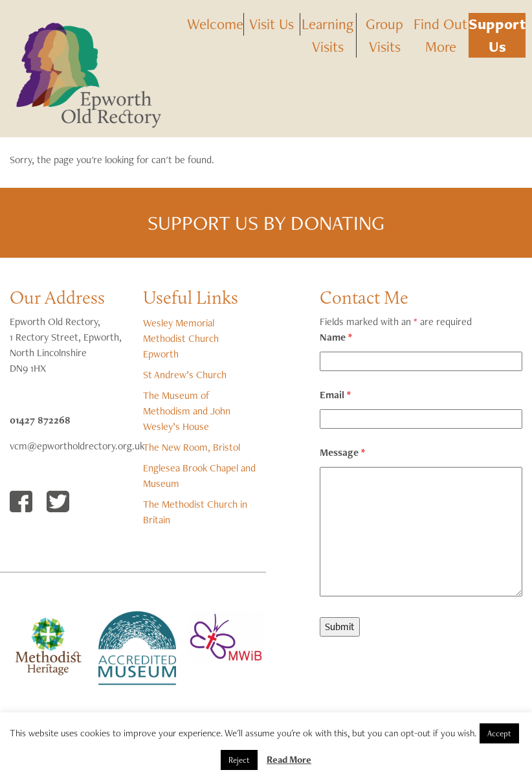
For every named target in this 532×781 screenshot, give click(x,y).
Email (335, 395)
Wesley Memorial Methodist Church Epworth (181, 338)
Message (342, 452)
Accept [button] (499, 733)
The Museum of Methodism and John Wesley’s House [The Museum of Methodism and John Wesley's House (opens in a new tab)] (187, 411)
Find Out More (440, 35)
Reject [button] (239, 760)
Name (336, 337)
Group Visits (384, 35)
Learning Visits (328, 35)
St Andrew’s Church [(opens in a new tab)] (185, 375)
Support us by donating (266, 222)
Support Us (497, 35)
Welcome (215, 24)
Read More (289, 760)
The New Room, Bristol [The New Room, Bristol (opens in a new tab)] (192, 447)
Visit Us (272, 24)
